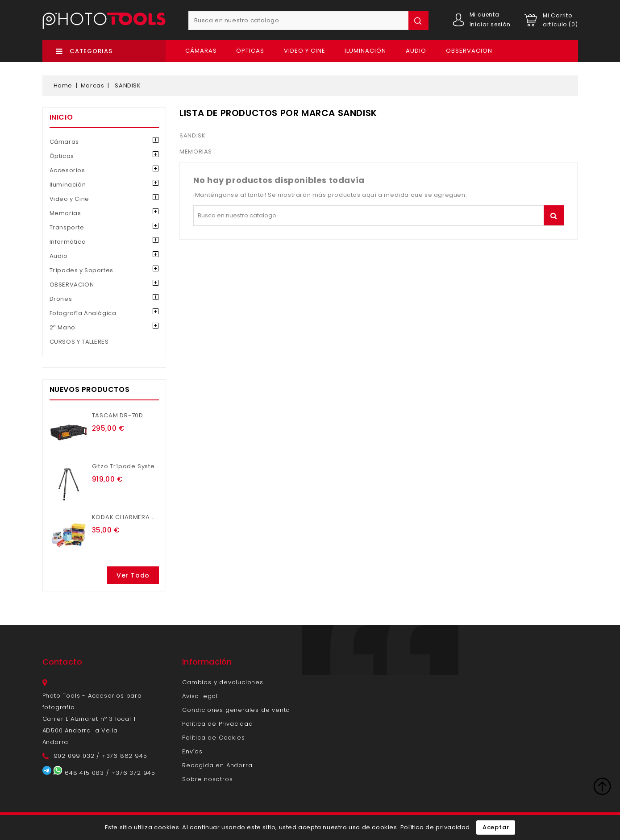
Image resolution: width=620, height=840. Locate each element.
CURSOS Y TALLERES (79, 342)
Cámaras (201, 51)
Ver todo (133, 575)
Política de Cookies (213, 738)
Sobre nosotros (207, 779)
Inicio (61, 117)
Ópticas (250, 51)
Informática (68, 242)
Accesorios (67, 170)
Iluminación (365, 51)
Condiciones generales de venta (236, 710)
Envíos (192, 751)
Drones (61, 299)
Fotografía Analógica (83, 313)
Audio (416, 51)
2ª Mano (62, 327)
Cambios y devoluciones (223, 682)
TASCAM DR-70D (118, 415)
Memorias (65, 213)
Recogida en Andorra (217, 765)
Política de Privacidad (218, 724)
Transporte (67, 227)
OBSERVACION (469, 51)
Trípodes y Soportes (81, 270)
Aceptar (496, 827)
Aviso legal (200, 696)
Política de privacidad (435, 827)
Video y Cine (305, 51)
